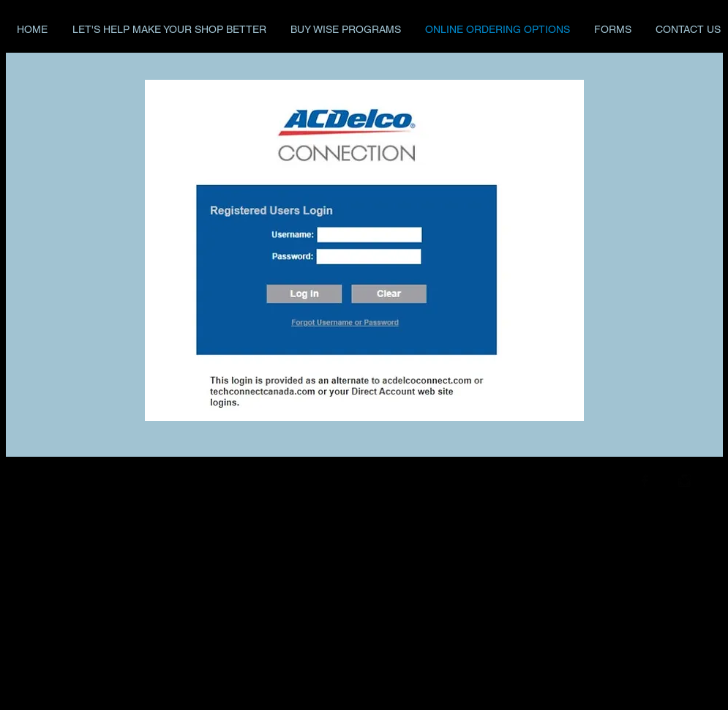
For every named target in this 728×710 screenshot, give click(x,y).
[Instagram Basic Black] (684, 481)
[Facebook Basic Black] (645, 481)
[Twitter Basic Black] (664, 481)
